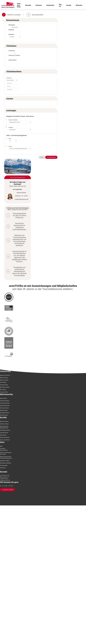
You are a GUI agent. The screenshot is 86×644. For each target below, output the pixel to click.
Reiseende (11, 30)
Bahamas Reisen (4, 421)
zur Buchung (51, 157)
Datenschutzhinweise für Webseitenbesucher (6, 457)
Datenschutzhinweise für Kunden (6, 453)
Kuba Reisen (3, 435)
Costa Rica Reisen (5, 401)
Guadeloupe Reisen (5, 430)
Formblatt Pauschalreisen (4, 449)
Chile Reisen (3, 382)
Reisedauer (11, 34)
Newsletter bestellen (5, 463)
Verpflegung (11, 127)
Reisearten (39, 5)
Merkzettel (79, 5)
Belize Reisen (4, 398)
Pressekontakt (4, 465)
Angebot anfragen (5, 461)
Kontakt (69, 5)
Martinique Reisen (5, 437)
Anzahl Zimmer (13, 60)
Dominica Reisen (4, 424)
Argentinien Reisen (5, 375)
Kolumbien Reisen (5, 387)
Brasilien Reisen (4, 380)
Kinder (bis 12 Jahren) (14, 55)
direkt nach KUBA (19, 5)
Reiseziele (28, 5)
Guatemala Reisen (5, 405)
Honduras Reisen (4, 408)
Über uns (60, 5)
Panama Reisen (4, 415)
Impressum (3, 468)
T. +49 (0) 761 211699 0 (7, 490)
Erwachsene (12, 51)
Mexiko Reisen (4, 410)
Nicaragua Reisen (5, 413)
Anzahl (10, 138)
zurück (42, 157)
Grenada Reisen (4, 433)
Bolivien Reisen (4, 378)
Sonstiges (10, 146)
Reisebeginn (12, 25)
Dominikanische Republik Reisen (4, 427)
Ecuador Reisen (4, 385)
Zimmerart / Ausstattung (13, 120)
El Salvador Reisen (5, 403)
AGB (1, 446)
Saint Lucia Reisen (5, 440)
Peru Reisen (3, 390)
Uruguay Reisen (4, 392)
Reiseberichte (50, 5)
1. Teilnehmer (9, 78)
